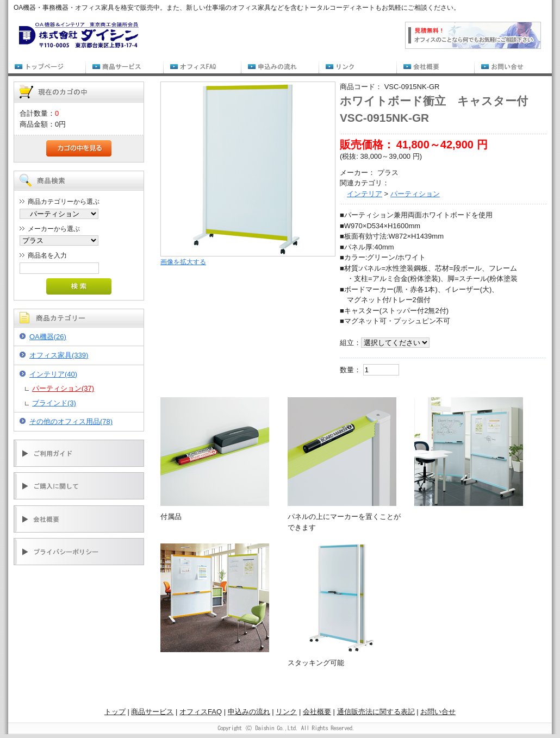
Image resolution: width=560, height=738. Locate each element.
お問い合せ (438, 712)
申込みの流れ (249, 712)
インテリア (365, 194)
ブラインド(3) (54, 403)
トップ (115, 712)
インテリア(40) (53, 374)
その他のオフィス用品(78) (71, 421)
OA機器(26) (48, 337)
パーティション (415, 194)
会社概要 (317, 712)
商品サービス (152, 712)
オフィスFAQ (201, 712)
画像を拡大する (183, 262)
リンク (286, 712)
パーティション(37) (63, 388)
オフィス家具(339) (59, 355)
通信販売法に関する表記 (376, 712)
